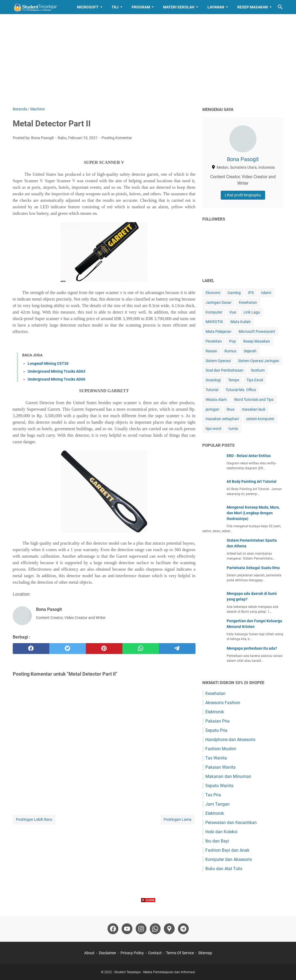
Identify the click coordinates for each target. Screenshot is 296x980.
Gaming (234, 293)
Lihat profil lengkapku (243, 195)
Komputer (214, 312)
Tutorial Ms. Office (241, 390)
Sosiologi (213, 380)
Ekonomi (213, 293)
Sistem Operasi (218, 361)
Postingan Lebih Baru (34, 819)
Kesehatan (248, 302)
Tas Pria (213, 795)
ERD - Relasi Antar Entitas (249, 456)
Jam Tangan (217, 804)
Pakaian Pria (217, 721)
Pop (232, 341)
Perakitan (214, 341)
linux (231, 409)
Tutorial (212, 390)
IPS (251, 293)
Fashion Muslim (221, 749)
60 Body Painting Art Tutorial (252, 481)
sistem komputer (260, 419)
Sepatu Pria (216, 730)
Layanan (216, 7)
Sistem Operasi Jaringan (259, 361)
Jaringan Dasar (219, 302)
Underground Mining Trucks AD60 (56, 379)
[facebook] (31, 649)
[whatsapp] (141, 649)
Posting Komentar (117, 138)
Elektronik (215, 712)
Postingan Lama (178, 819)
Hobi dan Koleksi (221, 832)
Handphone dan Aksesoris (230, 740)
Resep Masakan (253, 7)
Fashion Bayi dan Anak (227, 850)
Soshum (258, 370)
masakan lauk (254, 409)
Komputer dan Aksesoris (229, 859)
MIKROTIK (214, 322)
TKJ (115, 7)
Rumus (230, 351)
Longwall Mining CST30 (48, 363)
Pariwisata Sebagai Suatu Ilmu (253, 568)
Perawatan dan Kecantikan (231, 823)
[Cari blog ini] (280, 7)
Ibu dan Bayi (217, 841)
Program (141, 7)
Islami (266, 293)
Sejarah (250, 351)
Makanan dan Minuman (228, 776)
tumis (233, 429)
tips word (213, 429)
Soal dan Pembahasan (225, 370)
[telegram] (177, 649)
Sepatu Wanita (219, 786)
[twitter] (68, 649)
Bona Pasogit (243, 159)
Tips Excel (255, 380)
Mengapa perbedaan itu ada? (252, 648)
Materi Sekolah (179, 7)
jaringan (212, 409)
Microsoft (88, 7)
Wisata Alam (216, 400)
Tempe (234, 380)
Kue (233, 312)
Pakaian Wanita (220, 767)
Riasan (211, 351)
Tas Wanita (216, 758)
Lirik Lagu (252, 312)
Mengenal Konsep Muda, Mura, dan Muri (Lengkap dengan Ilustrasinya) (253, 513)
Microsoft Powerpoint (257, 331)
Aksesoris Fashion (223, 703)
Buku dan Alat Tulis (224, 869)
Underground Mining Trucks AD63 (56, 371)
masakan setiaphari (222, 419)
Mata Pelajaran (218, 331)
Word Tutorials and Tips (254, 400)
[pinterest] (104, 649)
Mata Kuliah (241, 322)
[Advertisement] (148, 60)
